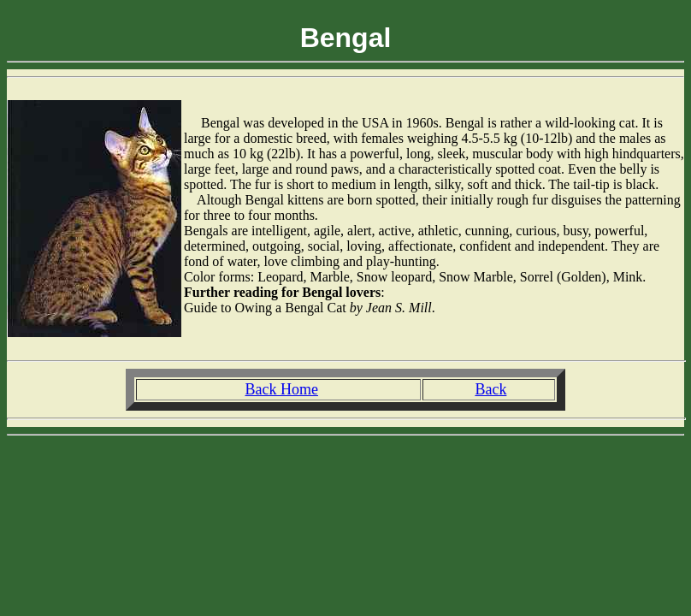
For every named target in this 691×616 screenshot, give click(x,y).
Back (490, 389)
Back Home (281, 389)
